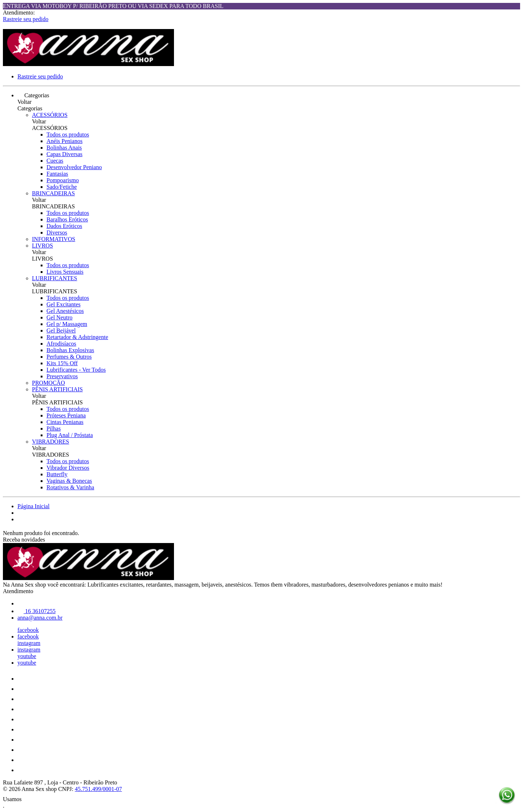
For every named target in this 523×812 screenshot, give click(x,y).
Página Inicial (33, 506)
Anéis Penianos (64, 141)
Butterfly (57, 474)
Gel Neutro (60, 317)
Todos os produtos (68, 134)
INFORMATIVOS (54, 239)
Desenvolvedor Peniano (74, 167)
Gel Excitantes (64, 304)
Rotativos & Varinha (70, 487)
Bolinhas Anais (64, 148)
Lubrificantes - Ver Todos (76, 370)
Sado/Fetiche (62, 187)
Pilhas (54, 429)
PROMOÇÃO (48, 383)
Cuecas (55, 161)
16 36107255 (37, 611)
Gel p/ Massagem (67, 324)
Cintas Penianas (65, 422)
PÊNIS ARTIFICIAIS (57, 389)
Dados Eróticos (64, 226)
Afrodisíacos (61, 344)
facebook (28, 630)
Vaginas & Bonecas (69, 481)
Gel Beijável (61, 330)
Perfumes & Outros (69, 357)
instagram (29, 643)
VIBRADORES (50, 442)
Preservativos (62, 376)
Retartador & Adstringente (77, 337)
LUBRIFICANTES (54, 278)
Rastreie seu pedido (26, 19)
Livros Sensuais (65, 272)
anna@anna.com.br (40, 618)
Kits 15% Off (62, 363)
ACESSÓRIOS (50, 115)
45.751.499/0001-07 (98, 789)
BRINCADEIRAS (53, 193)
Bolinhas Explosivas (70, 350)
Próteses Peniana (66, 415)
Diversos (57, 232)
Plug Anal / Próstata (70, 435)
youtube (27, 656)
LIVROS (42, 246)
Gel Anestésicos (65, 311)
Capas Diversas (64, 154)
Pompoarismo (63, 180)
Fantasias (57, 174)
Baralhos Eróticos (67, 219)
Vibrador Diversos (68, 468)
